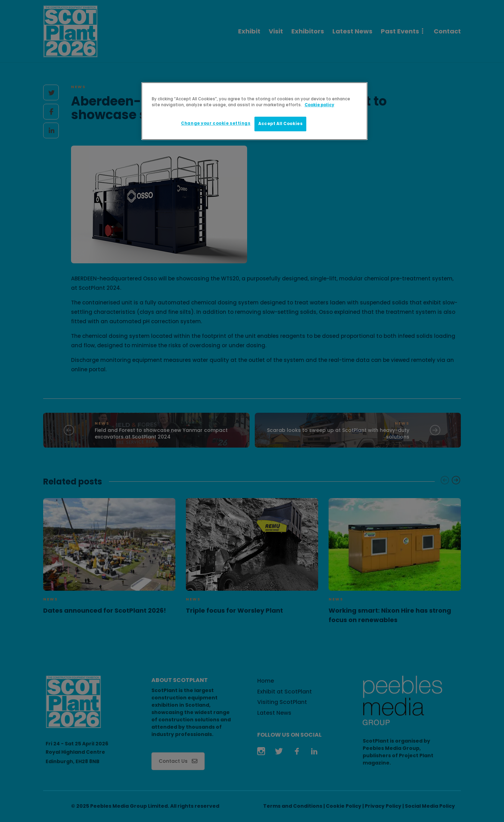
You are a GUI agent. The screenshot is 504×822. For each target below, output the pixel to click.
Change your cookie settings (216, 123)
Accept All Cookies (280, 124)
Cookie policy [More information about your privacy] (319, 105)
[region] (254, 111)
